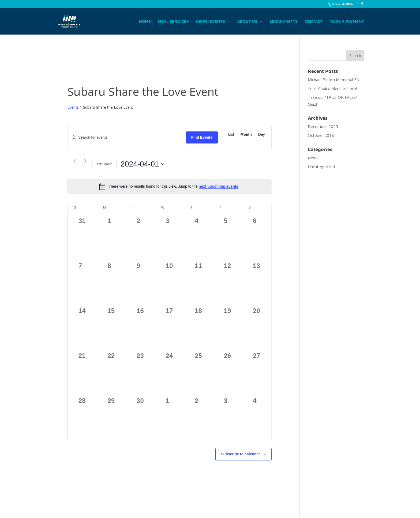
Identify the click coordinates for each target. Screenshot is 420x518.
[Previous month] (74, 161)
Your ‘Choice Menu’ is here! (332, 88)
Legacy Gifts (284, 22)
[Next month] (85, 161)
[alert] (169, 187)
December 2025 (323, 126)
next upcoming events (219, 186)
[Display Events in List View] (231, 135)
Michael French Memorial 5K (333, 80)
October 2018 (321, 135)
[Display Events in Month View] (246, 135)
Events (73, 107)
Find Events (202, 137)
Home (145, 22)
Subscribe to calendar (241, 454)
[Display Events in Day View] (262, 135)
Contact (314, 22)
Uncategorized (321, 167)
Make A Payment (347, 22)
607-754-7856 (342, 4)
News (313, 158)
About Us (247, 22)
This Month (104, 164)
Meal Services (173, 22)
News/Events (210, 22)
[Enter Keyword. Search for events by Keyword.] (127, 137)
